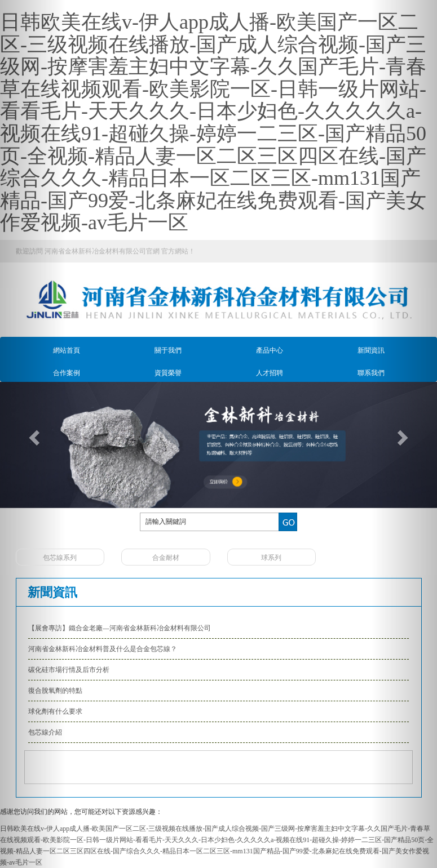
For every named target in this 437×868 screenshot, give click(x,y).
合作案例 (67, 373)
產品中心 (270, 350)
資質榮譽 (168, 373)
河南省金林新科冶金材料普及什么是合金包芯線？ (103, 649)
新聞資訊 (371, 350)
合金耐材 (166, 558)
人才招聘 (270, 373)
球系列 (271, 558)
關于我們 (168, 350)
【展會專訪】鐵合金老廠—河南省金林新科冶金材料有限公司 (120, 628)
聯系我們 (371, 373)
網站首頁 (67, 350)
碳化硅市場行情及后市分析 (69, 670)
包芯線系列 (60, 558)
